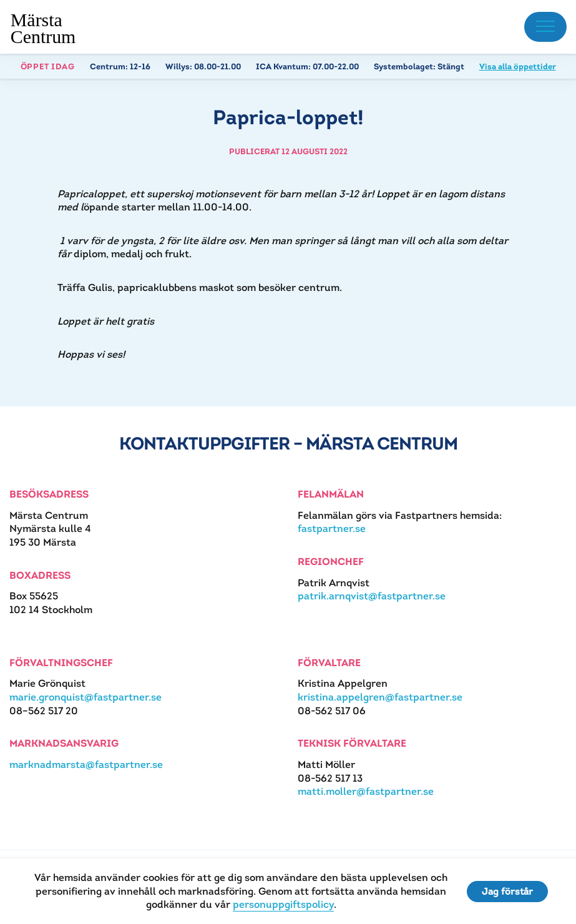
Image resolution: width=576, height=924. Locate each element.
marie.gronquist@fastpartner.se (85, 697)
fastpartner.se (332, 528)
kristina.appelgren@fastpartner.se (380, 697)
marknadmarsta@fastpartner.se (86, 764)
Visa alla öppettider (518, 66)
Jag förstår (507, 891)
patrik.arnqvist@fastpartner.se (372, 596)
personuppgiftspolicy (283, 904)
